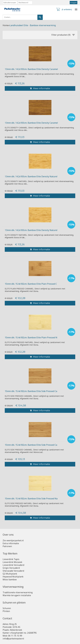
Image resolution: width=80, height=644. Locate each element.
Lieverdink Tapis (11, 559)
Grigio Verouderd (11, 568)
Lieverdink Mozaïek (12, 562)
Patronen (7, 546)
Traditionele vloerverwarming (18, 592)
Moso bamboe (10, 580)
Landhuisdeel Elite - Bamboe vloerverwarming (33, 25)
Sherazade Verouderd (13, 571)
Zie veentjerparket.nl (13, 540)
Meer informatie (40, 88)
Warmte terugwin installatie (17, 595)
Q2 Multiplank (10, 574)
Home (6, 25)
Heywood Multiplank (13, 577)
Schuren (7, 608)
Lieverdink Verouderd (13, 565)
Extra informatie (11, 543)
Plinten (6, 611)
